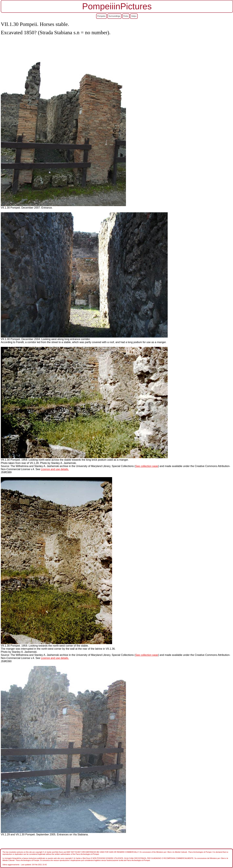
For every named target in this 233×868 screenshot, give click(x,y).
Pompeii (101, 16)
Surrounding (114, 16)
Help (134, 16)
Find (126, 16)
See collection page (147, 466)
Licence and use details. (55, 469)
